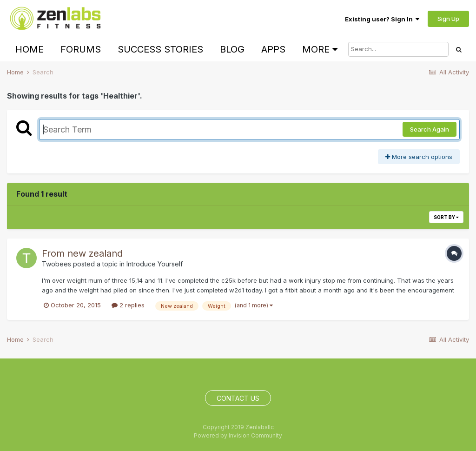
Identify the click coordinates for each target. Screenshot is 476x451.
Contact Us (238, 398)
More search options (419, 157)
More (320, 49)
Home (30, 49)
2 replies (128, 305)
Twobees (56, 264)
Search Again (430, 129)
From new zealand (82, 253)
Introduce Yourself (155, 264)
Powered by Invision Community (238, 435)
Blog (232, 49)
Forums (81, 49)
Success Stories (160, 49)
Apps (273, 49)
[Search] (398, 49)
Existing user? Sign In (382, 19)
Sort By (446, 217)
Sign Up (448, 19)
